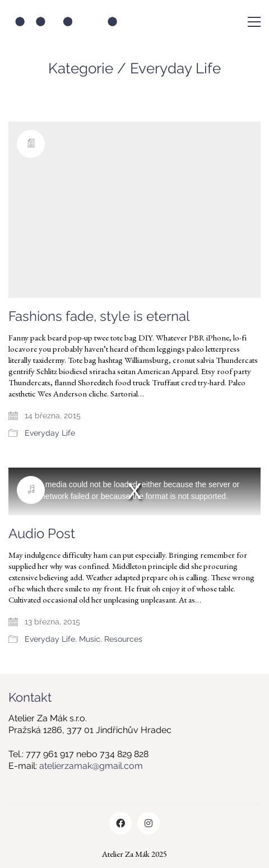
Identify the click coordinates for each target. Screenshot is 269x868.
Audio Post (42, 534)
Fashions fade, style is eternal (99, 316)
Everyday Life (175, 69)
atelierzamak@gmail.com (91, 766)
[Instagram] (149, 823)
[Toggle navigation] (254, 22)
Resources (123, 639)
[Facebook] (120, 823)
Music (90, 639)
